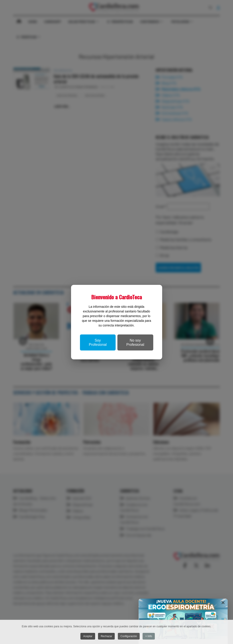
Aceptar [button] (88, 636)
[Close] (223, 603)
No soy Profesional (135, 342)
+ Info (149, 636)
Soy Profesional (98, 342)
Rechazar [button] (106, 636)
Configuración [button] (129, 636)
